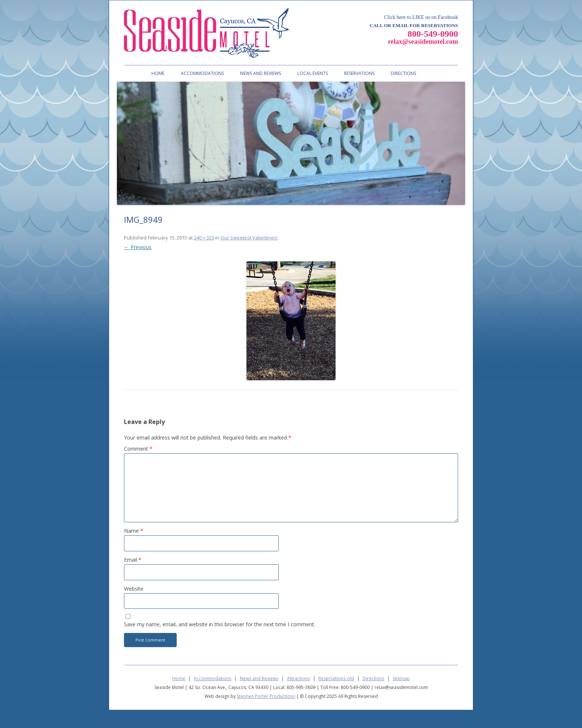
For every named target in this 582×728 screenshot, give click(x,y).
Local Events (313, 73)
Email (133, 560)
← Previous (138, 247)
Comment (138, 449)
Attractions (298, 678)
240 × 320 (204, 238)
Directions (403, 73)
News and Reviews (261, 73)
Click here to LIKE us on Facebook (421, 17)
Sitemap (401, 678)
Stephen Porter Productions (266, 696)
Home (158, 73)
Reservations (359, 73)
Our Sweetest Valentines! (249, 238)
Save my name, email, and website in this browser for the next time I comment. (220, 624)
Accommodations (202, 73)
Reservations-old (336, 678)
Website (134, 589)
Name (134, 531)
